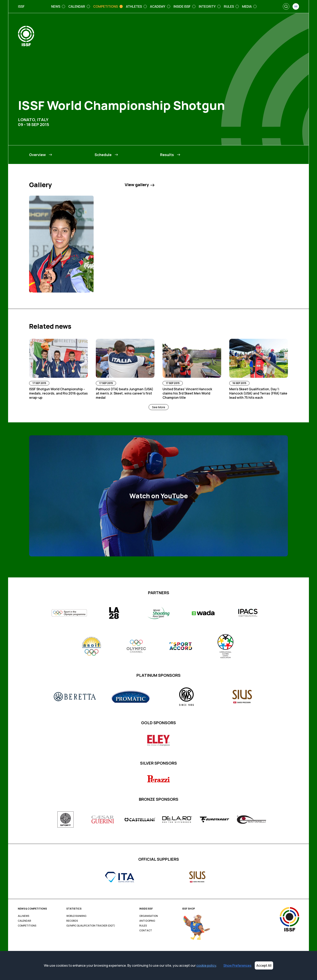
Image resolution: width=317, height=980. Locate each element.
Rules (143, 926)
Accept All (264, 965)
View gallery (140, 185)
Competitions (27, 926)
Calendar (24, 921)
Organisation (149, 916)
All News (23, 916)
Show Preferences (237, 965)
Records (72, 921)
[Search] (286, 6)
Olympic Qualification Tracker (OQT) (91, 926)
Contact (146, 931)
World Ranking (76, 916)
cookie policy (206, 965)
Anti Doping (147, 921)
